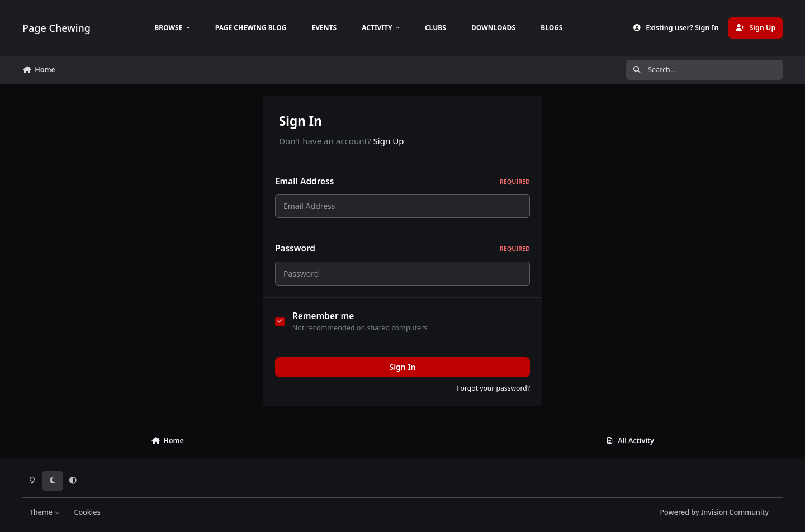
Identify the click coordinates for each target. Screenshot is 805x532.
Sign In (402, 367)
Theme (45, 512)
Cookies (87, 512)
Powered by (714, 512)
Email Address (402, 181)
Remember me (323, 316)
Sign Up (389, 141)
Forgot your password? (493, 388)
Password (402, 248)
